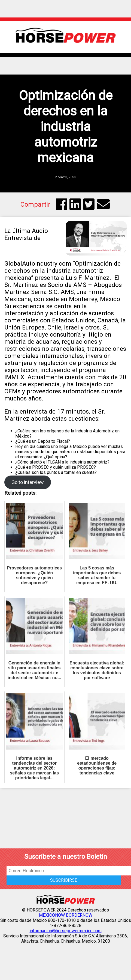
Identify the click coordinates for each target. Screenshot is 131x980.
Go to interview (28, 482)
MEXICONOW (52, 915)
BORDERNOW (79, 915)
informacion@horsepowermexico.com (66, 931)
